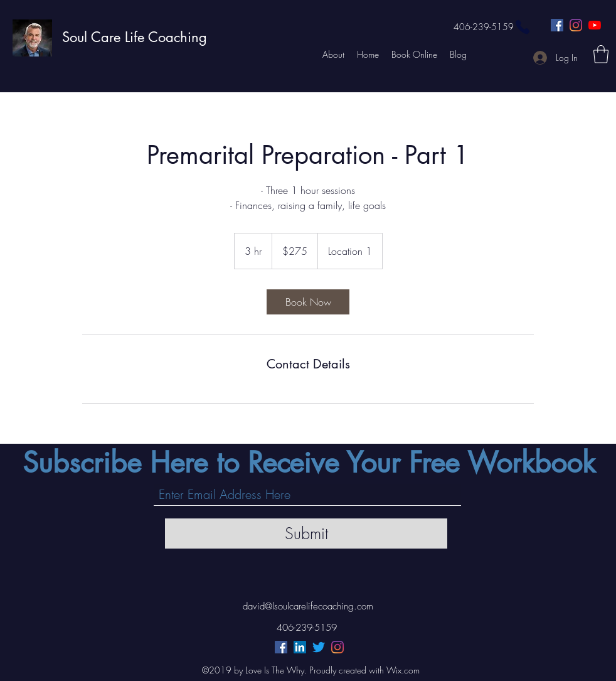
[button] (601, 54)
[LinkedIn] (300, 647)
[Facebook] (557, 25)
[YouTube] (595, 25)
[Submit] (306, 534)
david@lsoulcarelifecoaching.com (308, 606)
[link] (308, 302)
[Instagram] (576, 25)
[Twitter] (319, 647)
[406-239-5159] (492, 27)
